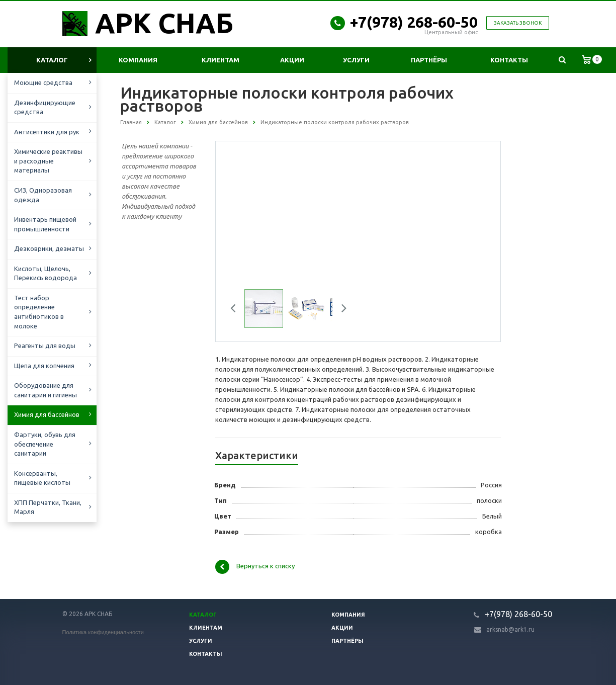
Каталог (52, 60)
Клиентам (221, 60)
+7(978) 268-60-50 (414, 22)
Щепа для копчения (44, 366)
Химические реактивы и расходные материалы (48, 161)
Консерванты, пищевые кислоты (42, 478)
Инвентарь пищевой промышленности (45, 224)
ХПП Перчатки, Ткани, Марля (48, 507)
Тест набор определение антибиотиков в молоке (39, 312)
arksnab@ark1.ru (510, 629)
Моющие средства (43, 82)
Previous (237, 310)
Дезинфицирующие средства (45, 107)
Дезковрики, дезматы (49, 248)
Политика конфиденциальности (103, 632)
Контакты (509, 60)
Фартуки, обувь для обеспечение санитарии (45, 444)
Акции (292, 60)
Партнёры (429, 60)
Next (340, 310)
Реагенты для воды (45, 346)
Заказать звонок (518, 23)
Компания (138, 60)
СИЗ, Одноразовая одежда (43, 195)
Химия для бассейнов (47, 414)
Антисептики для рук (47, 132)
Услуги (356, 60)
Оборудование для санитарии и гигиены (46, 390)
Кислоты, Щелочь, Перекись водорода (46, 273)
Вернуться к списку (255, 567)
